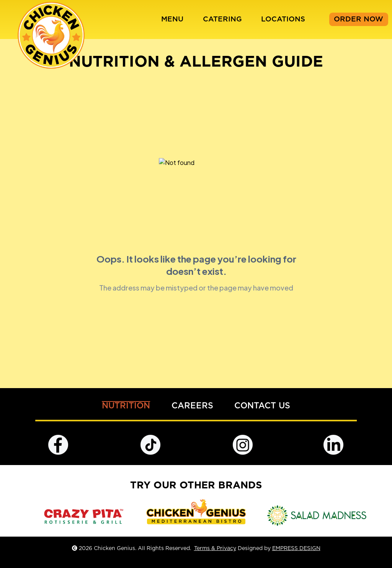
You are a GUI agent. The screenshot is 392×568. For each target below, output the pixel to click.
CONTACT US (262, 406)
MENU (172, 19)
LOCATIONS (283, 19)
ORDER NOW (359, 19)
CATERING (222, 19)
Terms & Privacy (215, 548)
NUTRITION (126, 406)
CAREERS (192, 406)
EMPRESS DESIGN (296, 548)
